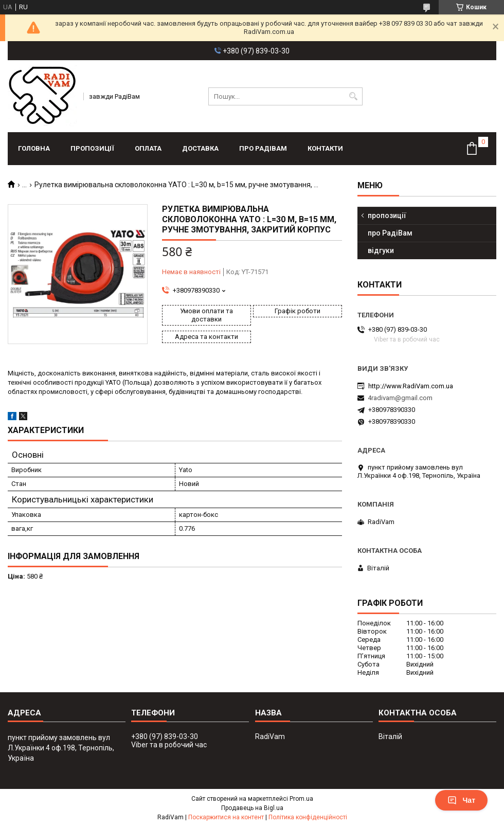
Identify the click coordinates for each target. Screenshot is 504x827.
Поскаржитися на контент (226, 817)
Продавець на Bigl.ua (252, 808)
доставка (200, 148)
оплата (148, 148)
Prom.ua (301, 799)
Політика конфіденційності (308, 817)
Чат (461, 800)
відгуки (381, 250)
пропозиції (92, 148)
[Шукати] (354, 96)
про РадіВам (263, 148)
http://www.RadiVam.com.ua (411, 386)
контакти (325, 148)
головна (34, 148)
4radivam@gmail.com (400, 398)
